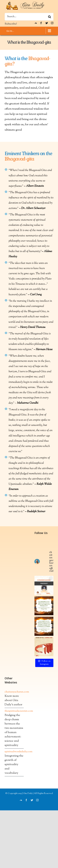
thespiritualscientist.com (14, 830)
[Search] (50, 17)
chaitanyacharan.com (14, 811)
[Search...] (29, 17)
